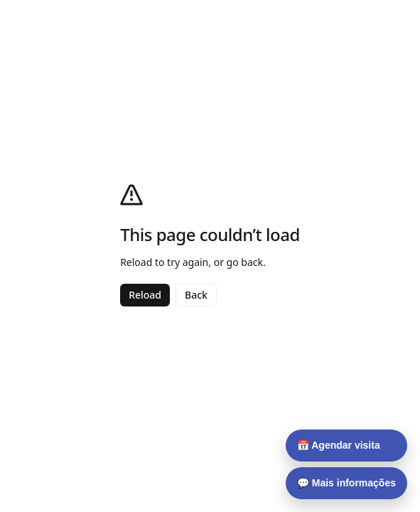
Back (196, 295)
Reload (145, 295)
